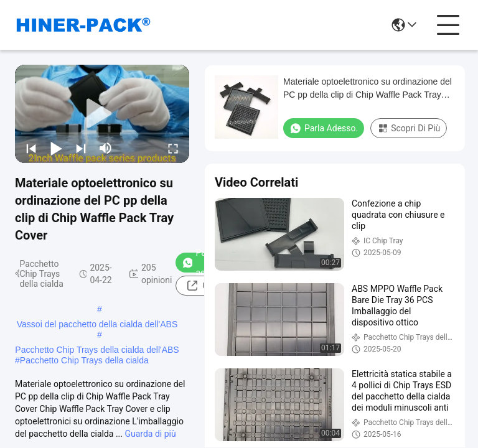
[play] (102, 114)
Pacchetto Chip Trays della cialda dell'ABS (97, 350)
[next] (81, 148)
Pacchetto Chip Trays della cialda (84, 360)
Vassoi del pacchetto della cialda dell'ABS (97, 324)
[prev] (31, 148)
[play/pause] (56, 148)
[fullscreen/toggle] (173, 148)
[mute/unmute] (106, 148)
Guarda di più (150, 434)
